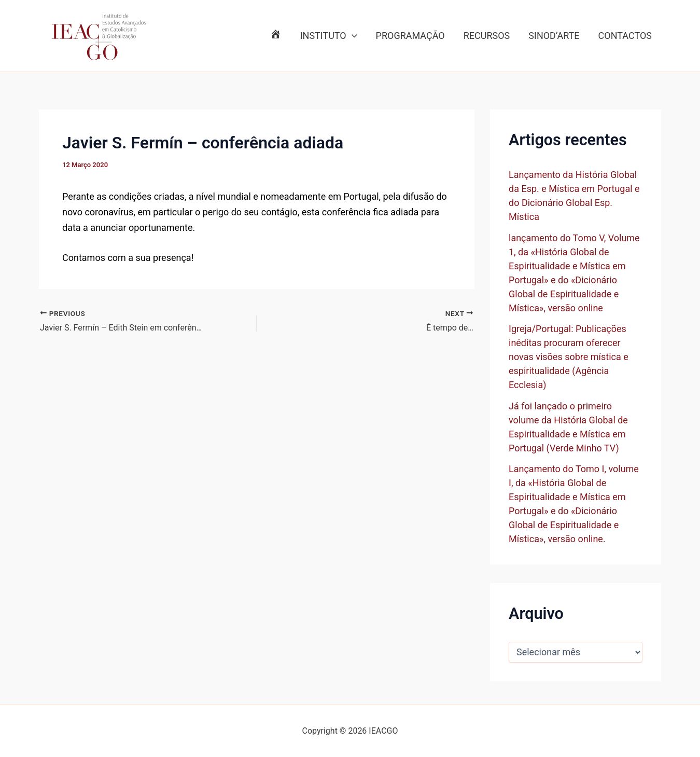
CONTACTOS (625, 36)
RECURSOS (487, 36)
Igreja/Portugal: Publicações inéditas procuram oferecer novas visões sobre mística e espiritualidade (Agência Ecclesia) (569, 357)
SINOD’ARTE (554, 36)
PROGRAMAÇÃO (410, 36)
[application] (352, 36)
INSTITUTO (329, 36)
